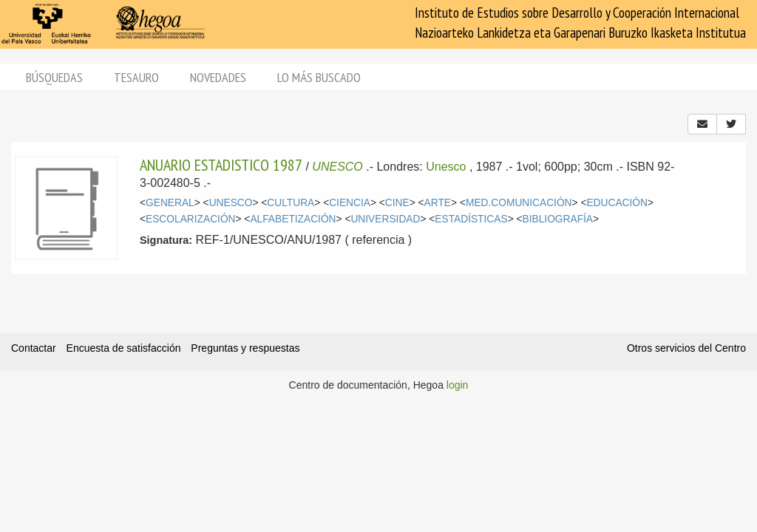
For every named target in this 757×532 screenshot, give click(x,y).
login (458, 385)
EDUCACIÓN (617, 203)
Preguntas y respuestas (245, 348)
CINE (397, 203)
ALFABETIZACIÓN (293, 219)
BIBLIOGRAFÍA (558, 219)
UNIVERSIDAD (385, 219)
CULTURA (291, 203)
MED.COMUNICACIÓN (519, 203)
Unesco (446, 167)
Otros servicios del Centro (686, 348)
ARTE (438, 203)
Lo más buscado (319, 77)
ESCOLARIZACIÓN (190, 219)
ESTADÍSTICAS (471, 219)
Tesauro (136, 77)
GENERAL (170, 203)
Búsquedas (54, 77)
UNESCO (337, 167)
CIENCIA (350, 203)
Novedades (218, 77)
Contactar (34, 348)
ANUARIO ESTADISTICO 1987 (221, 165)
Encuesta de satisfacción (124, 348)
